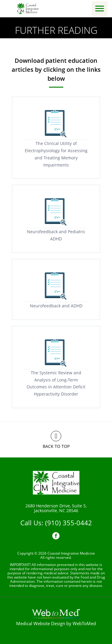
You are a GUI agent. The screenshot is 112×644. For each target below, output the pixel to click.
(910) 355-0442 (69, 523)
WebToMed (84, 623)
